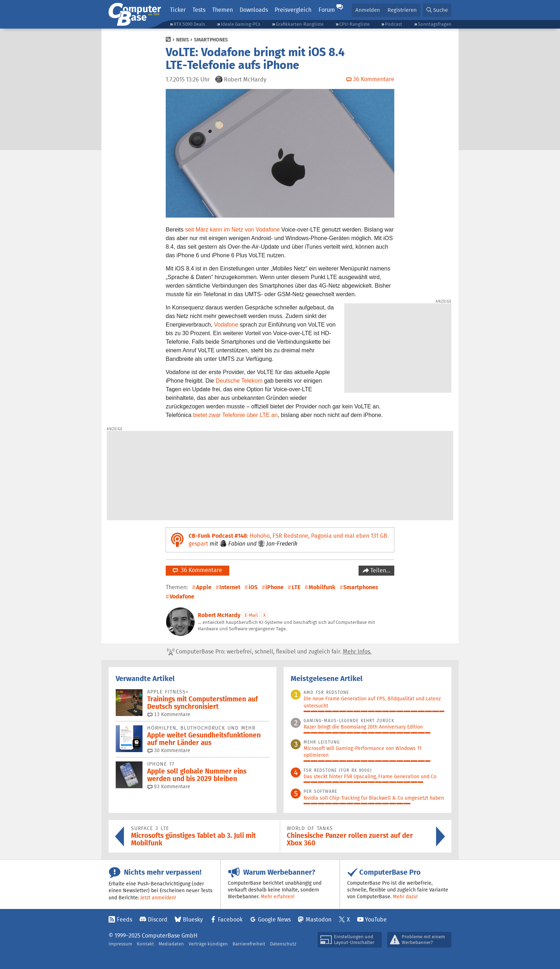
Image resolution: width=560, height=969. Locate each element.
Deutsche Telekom (239, 381)
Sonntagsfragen (435, 24)
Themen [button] (222, 10)
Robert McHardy (219, 615)
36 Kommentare (197, 570)
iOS (253, 587)
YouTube (376, 920)
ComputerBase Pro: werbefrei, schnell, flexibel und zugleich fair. (269, 652)
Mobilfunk (322, 587)
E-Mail (251, 615)
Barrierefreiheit (249, 944)
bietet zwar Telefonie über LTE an (236, 415)
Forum (327, 10)
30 (169, 750)
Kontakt (145, 944)
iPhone (274, 587)
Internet (230, 587)
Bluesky (193, 920)
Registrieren (402, 10)
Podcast (394, 24)
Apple (204, 587)
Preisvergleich (293, 10)
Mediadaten (171, 944)
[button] (437, 10)
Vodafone (226, 325)
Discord (158, 920)
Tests (199, 10)
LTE (296, 587)
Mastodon (319, 920)
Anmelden (368, 10)
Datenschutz (283, 944)
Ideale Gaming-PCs (241, 24)
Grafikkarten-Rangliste (300, 24)
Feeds (124, 920)
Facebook (230, 920)
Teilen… (380, 570)
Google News (274, 920)
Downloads (254, 10)
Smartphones (211, 40)
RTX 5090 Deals (189, 24)
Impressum (120, 944)
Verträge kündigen (208, 944)
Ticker (178, 10)
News (182, 40)
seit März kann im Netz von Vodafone (232, 230)
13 (169, 714)
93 (169, 786)
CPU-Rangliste (354, 24)
